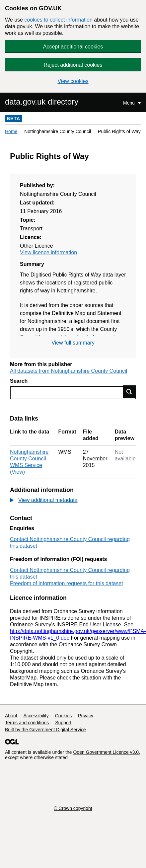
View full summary (73, 343)
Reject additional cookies (73, 65)
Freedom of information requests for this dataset (67, 583)
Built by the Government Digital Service (45, 730)
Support (63, 723)
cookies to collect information (58, 20)
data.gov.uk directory (42, 102)
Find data (129, 392)
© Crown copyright (73, 808)
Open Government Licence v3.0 (106, 752)
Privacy (86, 716)
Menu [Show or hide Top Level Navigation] (130, 103)
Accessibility (36, 716)
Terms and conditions (27, 723)
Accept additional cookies (73, 47)
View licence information (48, 252)
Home (11, 131)
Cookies (64, 716)
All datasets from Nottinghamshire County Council (69, 371)
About (11, 716)
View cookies (73, 81)
